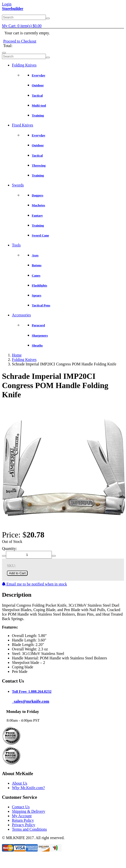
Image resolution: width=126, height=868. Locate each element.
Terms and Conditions (29, 829)
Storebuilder (13, 9)
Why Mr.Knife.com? (28, 788)
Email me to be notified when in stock (34, 584)
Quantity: (9, 549)
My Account (22, 816)
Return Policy (23, 820)
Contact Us (21, 807)
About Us (20, 783)
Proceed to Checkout (20, 41)
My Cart (22, 26)
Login (7, 4)
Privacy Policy (24, 825)
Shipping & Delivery (29, 811)
